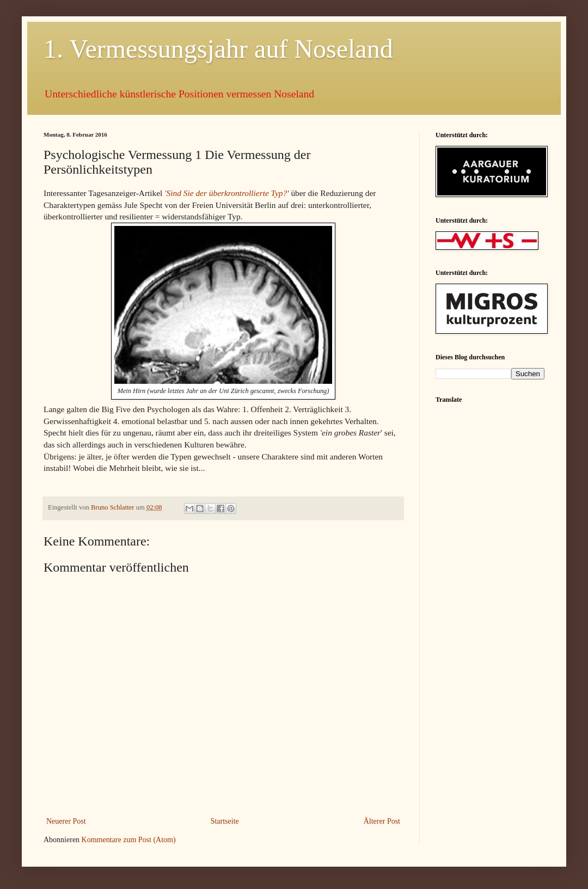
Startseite (225, 821)
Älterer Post (382, 821)
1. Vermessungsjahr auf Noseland (218, 49)
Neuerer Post (66, 821)
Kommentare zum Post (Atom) (129, 840)
